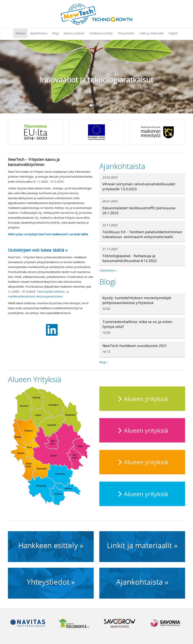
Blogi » (104, 362)
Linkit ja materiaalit (152, 33)
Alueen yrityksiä (142, 399)
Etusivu (20, 33)
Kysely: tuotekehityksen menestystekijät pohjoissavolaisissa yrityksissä (137, 300)
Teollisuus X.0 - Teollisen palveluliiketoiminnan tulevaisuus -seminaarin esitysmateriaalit (142, 234)
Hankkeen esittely (101, 33)
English (173, 33)
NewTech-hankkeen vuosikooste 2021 (135, 346)
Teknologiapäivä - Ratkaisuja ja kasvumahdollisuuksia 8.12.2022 (130, 258)
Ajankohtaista (39, 33)
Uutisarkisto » (108, 270)
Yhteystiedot (126, 33)
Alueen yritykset (74, 33)
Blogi (55, 33)
